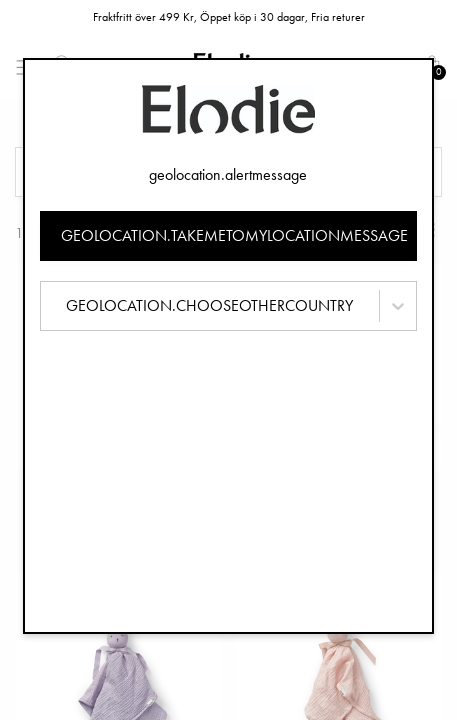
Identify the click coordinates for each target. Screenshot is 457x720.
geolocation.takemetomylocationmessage (234, 235)
